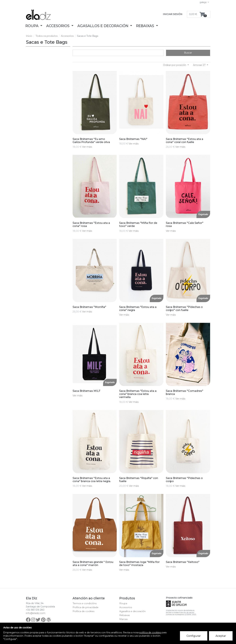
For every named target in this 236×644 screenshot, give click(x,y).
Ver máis (87, 147)
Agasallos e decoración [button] (103, 26)
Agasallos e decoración (133, 611)
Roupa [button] (32, 26)
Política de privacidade (86, 607)
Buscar (188, 53)
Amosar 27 (200, 65)
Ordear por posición (175, 65)
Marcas (123, 619)
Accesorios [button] (58, 26)
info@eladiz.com (36, 613)
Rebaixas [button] (146, 26)
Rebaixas (125, 615)
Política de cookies (84, 611)
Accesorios (67, 36)
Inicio (29, 36)
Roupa (123, 603)
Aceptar (221, 636)
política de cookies (150, 633)
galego (203, 2)
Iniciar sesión (173, 14)
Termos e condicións (85, 603)
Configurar (194, 636)
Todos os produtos (47, 36)
